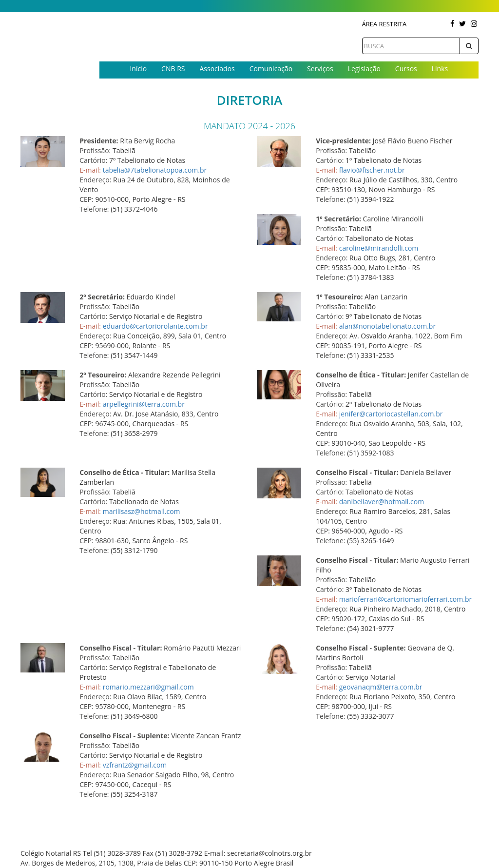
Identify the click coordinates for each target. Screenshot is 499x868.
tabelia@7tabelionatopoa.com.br (155, 170)
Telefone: (94, 209)
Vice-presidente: (343, 141)
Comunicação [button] (271, 69)
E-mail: (90, 170)
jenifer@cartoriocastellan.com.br (391, 414)
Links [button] (440, 69)
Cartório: (93, 160)
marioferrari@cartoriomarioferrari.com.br (406, 599)
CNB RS (173, 69)
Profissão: (95, 150)
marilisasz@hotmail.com (142, 511)
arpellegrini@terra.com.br (144, 404)
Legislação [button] (364, 69)
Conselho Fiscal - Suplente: (361, 648)
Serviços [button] (320, 69)
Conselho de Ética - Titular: (361, 375)
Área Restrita (384, 24)
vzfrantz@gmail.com (135, 765)
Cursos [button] (406, 69)
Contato (289, 85)
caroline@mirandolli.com (379, 248)
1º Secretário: (338, 219)
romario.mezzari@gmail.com (148, 687)
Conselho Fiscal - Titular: (357, 472)
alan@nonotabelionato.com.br (387, 326)
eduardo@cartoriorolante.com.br (155, 326)
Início (138, 69)
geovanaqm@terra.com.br (381, 687)
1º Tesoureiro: (339, 297)
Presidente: (99, 141)
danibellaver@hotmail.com (382, 502)
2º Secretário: (102, 297)
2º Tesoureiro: (103, 375)
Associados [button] (217, 69)
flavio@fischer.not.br (372, 170)
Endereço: (95, 180)
